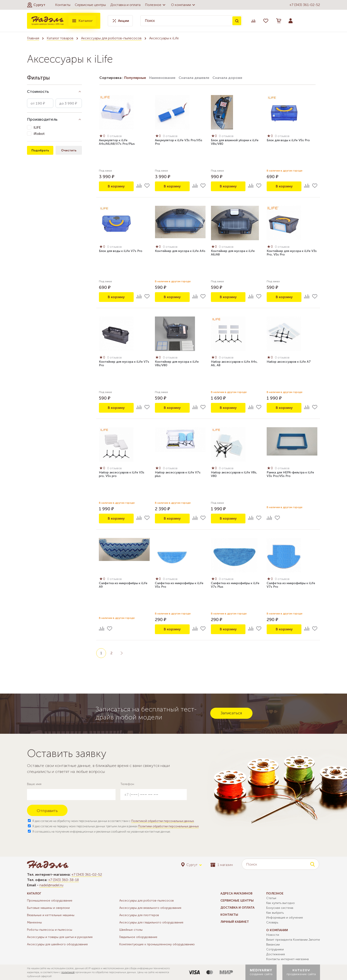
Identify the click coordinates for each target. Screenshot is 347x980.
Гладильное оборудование (138, 937)
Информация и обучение (285, 918)
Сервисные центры (90, 5)
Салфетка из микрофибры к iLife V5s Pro (179, 585)
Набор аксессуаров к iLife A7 (289, 362)
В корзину (116, 186)
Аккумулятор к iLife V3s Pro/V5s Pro (179, 142)
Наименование (162, 78)
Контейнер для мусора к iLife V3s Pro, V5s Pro (292, 253)
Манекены (34, 922)
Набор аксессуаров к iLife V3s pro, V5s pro (122, 475)
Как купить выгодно (280, 903)
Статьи (271, 898)
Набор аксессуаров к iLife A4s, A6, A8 (234, 364)
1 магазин (222, 865)
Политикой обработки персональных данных (163, 821)
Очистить (69, 150)
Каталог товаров (60, 38)
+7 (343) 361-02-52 (305, 5)
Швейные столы (131, 930)
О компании (184, 5)
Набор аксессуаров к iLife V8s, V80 (234, 475)
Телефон (127, 784)
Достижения (276, 954)
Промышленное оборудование (50, 901)
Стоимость (38, 92)
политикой (68, 972)
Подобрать (40, 150)
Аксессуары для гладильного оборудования (151, 922)
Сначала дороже (227, 78)
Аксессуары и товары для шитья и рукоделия (60, 937)
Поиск (237, 21)
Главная (33, 38)
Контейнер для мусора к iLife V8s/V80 (177, 364)
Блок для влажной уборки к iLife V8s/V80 (235, 142)
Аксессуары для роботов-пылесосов (111, 38)
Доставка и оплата (125, 5)
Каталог (82, 21)
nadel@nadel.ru (51, 885)
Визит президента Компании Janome (293, 940)
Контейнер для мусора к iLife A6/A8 (233, 253)
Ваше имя (34, 784)
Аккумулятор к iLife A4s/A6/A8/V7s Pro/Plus (117, 142)
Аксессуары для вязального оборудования (150, 908)
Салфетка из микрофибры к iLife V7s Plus (235, 585)
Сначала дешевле (194, 78)
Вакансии (273, 945)
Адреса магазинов (236, 893)
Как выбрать (275, 913)
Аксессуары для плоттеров (139, 915)
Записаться (231, 713)
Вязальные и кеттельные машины (51, 915)
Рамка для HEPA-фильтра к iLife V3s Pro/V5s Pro (290, 475)
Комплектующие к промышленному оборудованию (157, 944)
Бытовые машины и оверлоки (48, 908)
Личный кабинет (235, 922)
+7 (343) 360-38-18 (64, 880)
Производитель (42, 119)
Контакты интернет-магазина (287, 959)
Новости (273, 935)
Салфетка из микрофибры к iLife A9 (123, 585)
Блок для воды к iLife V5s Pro (288, 140)
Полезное (156, 5)
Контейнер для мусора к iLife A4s (180, 251)
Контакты (63, 5)
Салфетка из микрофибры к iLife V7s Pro (291, 585)
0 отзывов (115, 136)
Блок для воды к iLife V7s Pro (121, 251)
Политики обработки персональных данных (168, 826)
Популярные (135, 78)
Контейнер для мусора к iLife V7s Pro (124, 364)
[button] (36, 5)
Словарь (272, 922)
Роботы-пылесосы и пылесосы (50, 930)
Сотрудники (275, 949)
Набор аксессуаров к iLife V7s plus (178, 475)
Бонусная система (280, 908)
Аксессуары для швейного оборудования (57, 944)
